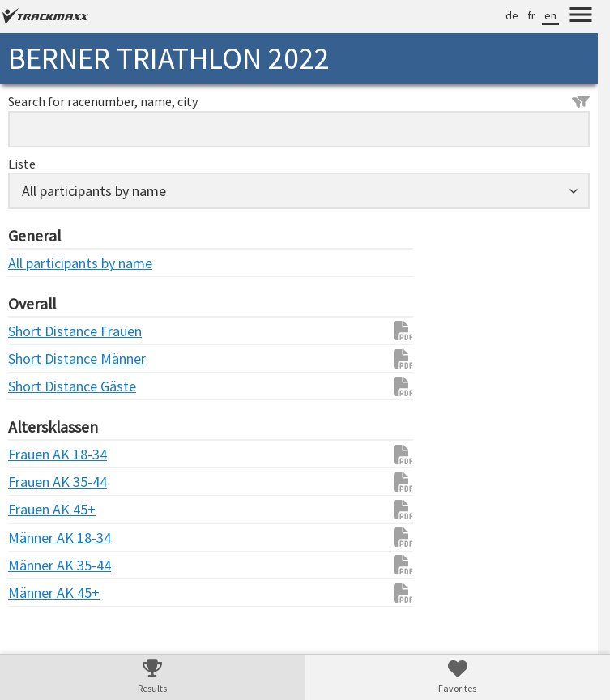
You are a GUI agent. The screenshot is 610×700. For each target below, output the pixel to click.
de (512, 15)
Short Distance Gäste (41, 386)
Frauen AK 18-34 (41, 454)
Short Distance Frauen (41, 331)
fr (531, 15)
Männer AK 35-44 (41, 565)
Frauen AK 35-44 (41, 482)
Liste (22, 164)
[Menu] (581, 17)
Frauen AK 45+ (41, 509)
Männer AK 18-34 (41, 538)
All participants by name (41, 263)
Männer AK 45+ (41, 593)
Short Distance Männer (41, 359)
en (550, 15)
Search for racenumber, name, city (299, 101)
